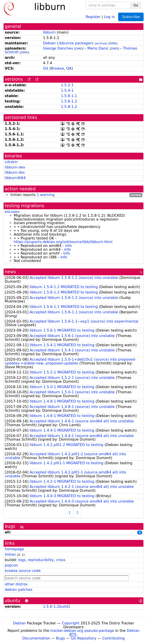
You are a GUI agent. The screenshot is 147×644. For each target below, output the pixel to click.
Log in (109, 17)
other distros (16, 584)
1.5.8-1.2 (69, 107)
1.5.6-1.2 (69, 101)
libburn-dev (15, 167)
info (68, 246)
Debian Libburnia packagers (68, 43)
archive (101, 43)
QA (69, 68)
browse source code (23, 571)
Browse (57, 68)
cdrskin (11, 162)
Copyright (71, 623)
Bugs (61, 638)
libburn (49, 32)
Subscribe (131, 17)
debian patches (19, 590)
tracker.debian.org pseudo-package (82, 631)
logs (22, 560)
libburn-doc (15, 172)
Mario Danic (98, 48)
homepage (14, 549)
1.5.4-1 (67, 90)
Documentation (36, 638)
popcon (11, 565)
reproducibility (41, 560)
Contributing (113, 638)
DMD (113, 43)
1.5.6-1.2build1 (57, 606)
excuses (12, 212)
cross (61, 560)
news (10, 272)
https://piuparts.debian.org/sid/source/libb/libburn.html (63, 242)
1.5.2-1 (67, 85)
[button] (7, 195)
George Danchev (58, 48)
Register (93, 17)
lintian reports (73, 195)
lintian (10, 554)
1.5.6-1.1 (69, 96)
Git (46, 68)
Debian (19, 623)
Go (136, 5)
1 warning (46, 195)
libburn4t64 (15, 178)
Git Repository (84, 638)
